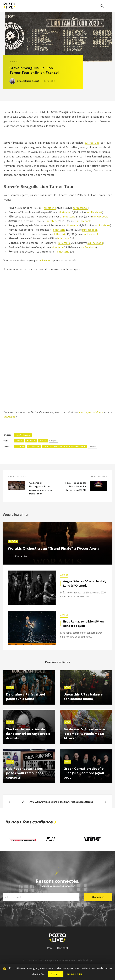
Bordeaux (31, 441)
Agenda (13, 62)
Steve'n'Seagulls (23, 435)
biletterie (52, 221)
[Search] (102, 6)
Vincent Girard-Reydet (28, 81)
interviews (9, 416)
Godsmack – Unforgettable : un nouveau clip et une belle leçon (41, 488)
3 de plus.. (92, 446)
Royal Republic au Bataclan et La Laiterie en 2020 (75, 486)
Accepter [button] (56, 974)
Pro (49, 948)
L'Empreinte (34, 446)
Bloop (89, 960)
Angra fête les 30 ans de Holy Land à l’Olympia (85, 583)
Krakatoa (20, 446)
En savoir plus (74, 974)
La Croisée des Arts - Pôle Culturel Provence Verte (64, 446)
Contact (63, 948)
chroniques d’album (91, 412)
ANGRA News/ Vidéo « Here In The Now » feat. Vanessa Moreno (58, 802)
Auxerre (19, 441)
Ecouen (43, 441)
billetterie (50, 208)
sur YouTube (92, 143)
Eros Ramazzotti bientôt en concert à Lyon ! (83, 624)
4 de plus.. (53, 441)
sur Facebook (81, 208)
